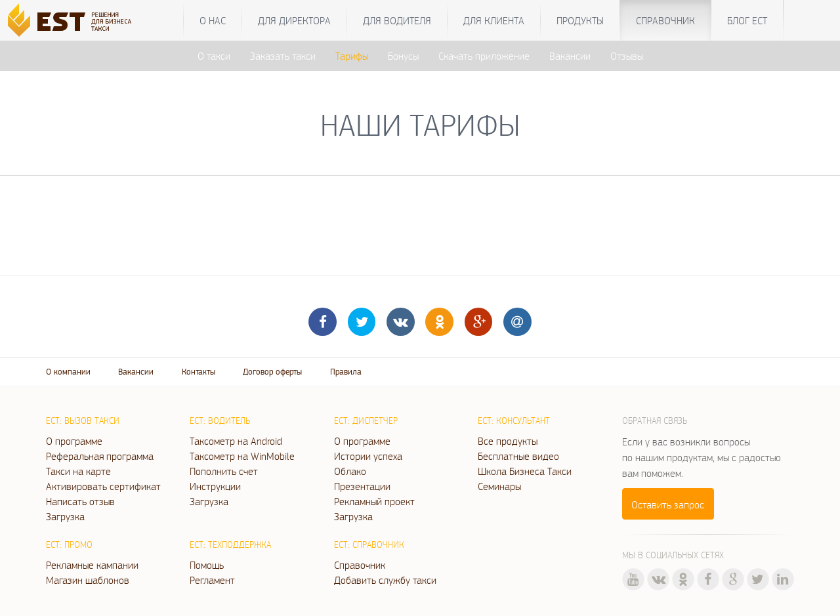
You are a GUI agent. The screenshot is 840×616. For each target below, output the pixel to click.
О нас (213, 20)
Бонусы (403, 56)
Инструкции (215, 486)
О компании (68, 372)
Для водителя (397, 20)
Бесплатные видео (518, 456)
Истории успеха (368, 456)
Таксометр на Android (236, 441)
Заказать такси (283, 56)
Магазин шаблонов (88, 580)
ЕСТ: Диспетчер (366, 421)
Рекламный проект (374, 501)
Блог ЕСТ (747, 20)
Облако (350, 471)
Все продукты (508, 441)
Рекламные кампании (92, 565)
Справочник (665, 20)
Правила (346, 372)
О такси (214, 56)
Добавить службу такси (385, 580)
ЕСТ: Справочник (369, 544)
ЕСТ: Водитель (220, 421)
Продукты (580, 20)
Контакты (199, 372)
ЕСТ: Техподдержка (230, 544)
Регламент (212, 580)
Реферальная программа (100, 456)
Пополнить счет (224, 471)
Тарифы (352, 56)
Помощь (207, 565)
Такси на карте (78, 471)
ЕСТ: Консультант (514, 421)
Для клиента (494, 20)
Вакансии (570, 56)
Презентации (362, 486)
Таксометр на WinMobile (242, 456)
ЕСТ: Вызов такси (83, 421)
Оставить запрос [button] (668, 504)
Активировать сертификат (103, 486)
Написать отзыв (80, 501)
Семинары (499, 486)
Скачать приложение (484, 56)
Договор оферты (272, 372)
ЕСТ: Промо (69, 544)
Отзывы (627, 56)
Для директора (294, 20)
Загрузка (65, 516)
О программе (74, 441)
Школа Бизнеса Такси (525, 471)
